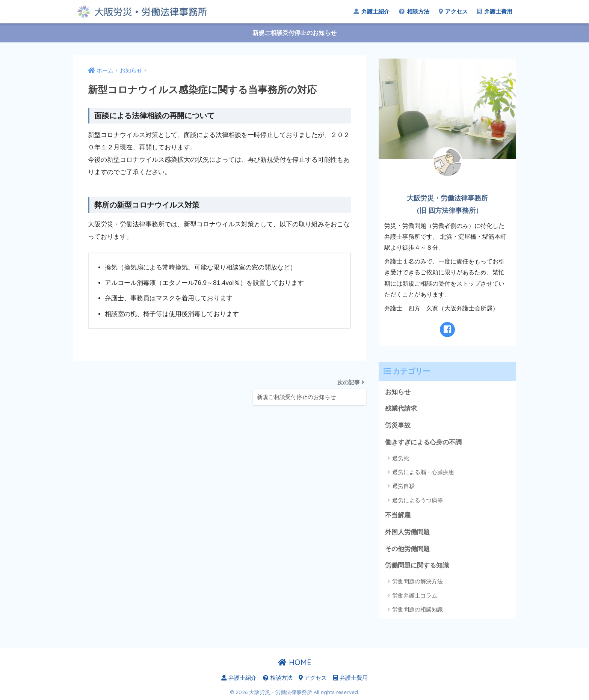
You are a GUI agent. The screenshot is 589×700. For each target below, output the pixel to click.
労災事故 (398, 425)
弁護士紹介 (372, 11)
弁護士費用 (495, 11)
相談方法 (414, 11)
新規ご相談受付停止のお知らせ (294, 33)
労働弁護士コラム (415, 595)
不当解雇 (398, 515)
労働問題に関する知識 (417, 565)
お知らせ (398, 392)
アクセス (453, 11)
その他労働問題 (407, 549)
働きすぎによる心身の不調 (423, 442)
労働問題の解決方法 (418, 581)
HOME (295, 662)
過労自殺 (403, 486)
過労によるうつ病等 (418, 500)
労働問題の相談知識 (418, 609)
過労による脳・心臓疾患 (423, 472)
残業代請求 (401, 409)
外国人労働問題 (407, 532)
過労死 (401, 458)
